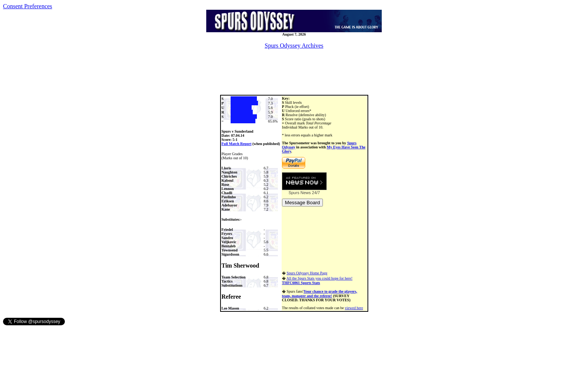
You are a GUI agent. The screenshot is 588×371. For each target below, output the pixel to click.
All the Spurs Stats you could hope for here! (317, 280)
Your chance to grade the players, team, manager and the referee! (319, 294)
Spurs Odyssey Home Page (307, 273)
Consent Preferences (28, 6)
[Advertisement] (294, 72)
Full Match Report (237, 144)
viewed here (354, 308)
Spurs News (299, 193)
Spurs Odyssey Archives (294, 46)
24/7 (315, 193)
